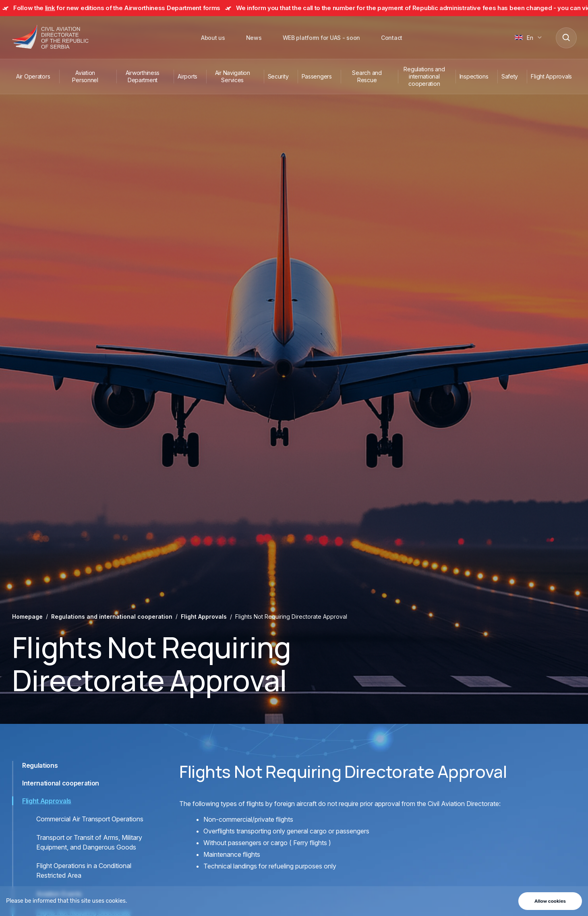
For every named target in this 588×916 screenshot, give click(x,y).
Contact (392, 38)
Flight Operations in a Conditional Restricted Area (84, 870)
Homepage (27, 617)
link (50, 8)
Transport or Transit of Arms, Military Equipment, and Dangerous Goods (89, 842)
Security (278, 76)
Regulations (40, 765)
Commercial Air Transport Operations (90, 819)
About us (213, 38)
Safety (510, 76)
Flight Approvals (551, 76)
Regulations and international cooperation (424, 76)
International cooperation (61, 783)
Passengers (317, 76)
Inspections (474, 76)
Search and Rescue (367, 76)
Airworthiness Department (143, 76)
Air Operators (33, 76)
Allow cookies (550, 901)
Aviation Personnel (85, 76)
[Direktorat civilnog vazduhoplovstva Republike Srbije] (50, 37)
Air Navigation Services (233, 76)
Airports (187, 76)
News (254, 38)
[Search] (566, 37)
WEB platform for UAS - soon (321, 38)
